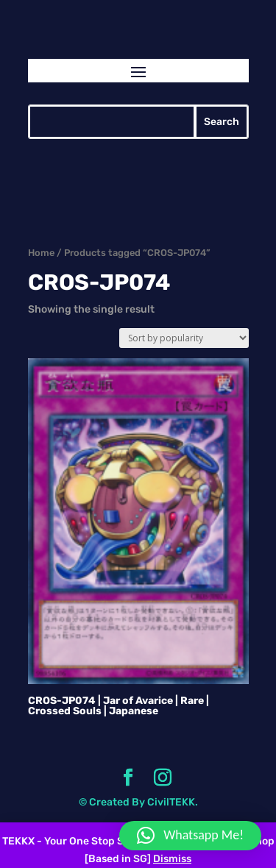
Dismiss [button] (172, 859)
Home (41, 253)
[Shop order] (184, 338)
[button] (190, 836)
